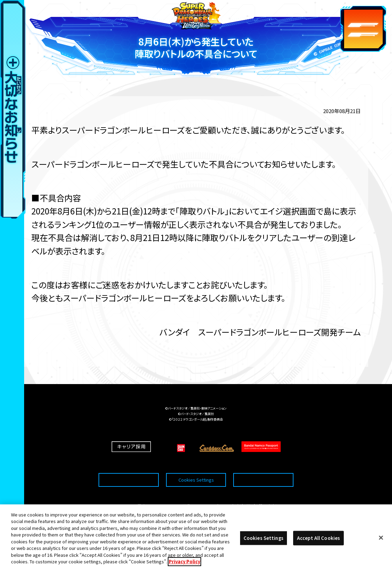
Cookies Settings (196, 466)
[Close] (381, 540)
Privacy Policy (184, 564)
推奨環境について (129, 466)
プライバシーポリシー (263, 466)
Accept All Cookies (318, 540)
